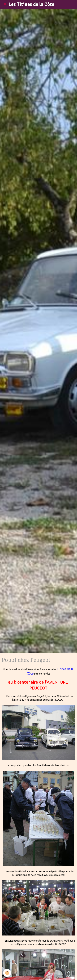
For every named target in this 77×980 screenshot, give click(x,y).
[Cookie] (7, 973)
